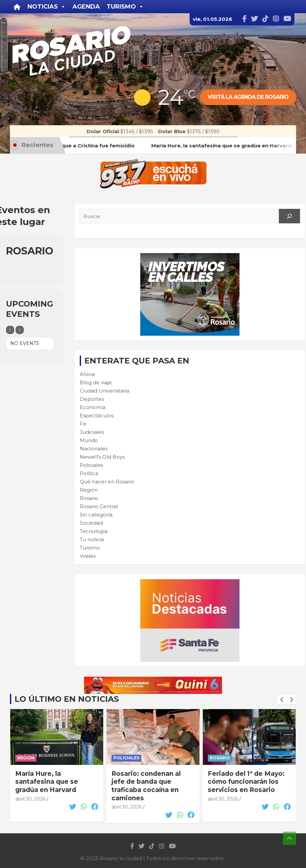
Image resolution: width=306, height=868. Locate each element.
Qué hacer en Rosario (107, 482)
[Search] (289, 216)
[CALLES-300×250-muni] (190, 257)
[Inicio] (17, 7)
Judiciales (92, 432)
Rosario (89, 498)
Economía (93, 407)
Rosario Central (99, 506)
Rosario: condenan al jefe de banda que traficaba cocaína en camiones (146, 786)
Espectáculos (97, 415)
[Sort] (20, 330)
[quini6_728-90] (153, 680)
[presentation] (282, 700)
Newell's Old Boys (102, 457)
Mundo (89, 440)
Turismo (90, 548)
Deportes (92, 399)
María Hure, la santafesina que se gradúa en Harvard (47, 782)
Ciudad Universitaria (105, 391)
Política (89, 473)
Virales (88, 556)
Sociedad (91, 523)
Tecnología (94, 531)
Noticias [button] (47, 7)
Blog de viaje (96, 382)
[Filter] (10, 330)
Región (89, 490)
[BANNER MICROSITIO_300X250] (190, 583)
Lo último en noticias (67, 699)
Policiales (91, 465)
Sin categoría (96, 515)
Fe (83, 424)
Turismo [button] (125, 7)
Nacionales (94, 449)
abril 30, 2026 (30, 799)
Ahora (87, 374)
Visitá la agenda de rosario (248, 97)
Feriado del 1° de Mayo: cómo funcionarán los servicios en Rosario (246, 782)
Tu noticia (92, 539)
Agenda (86, 7)
